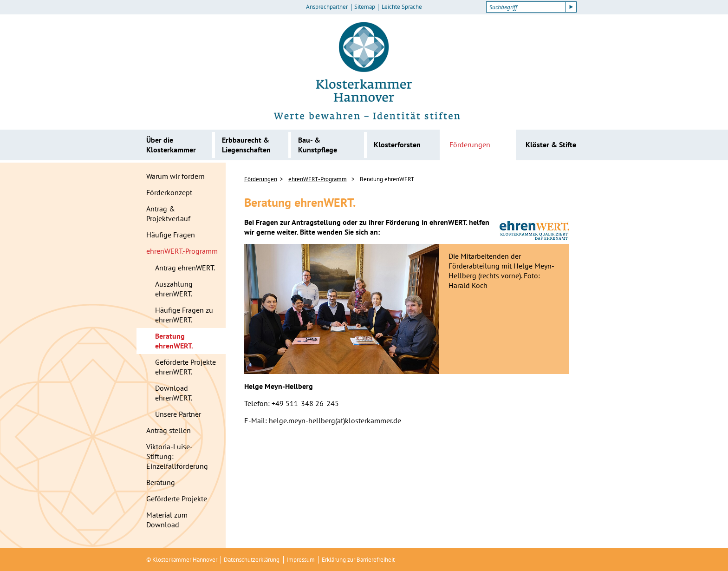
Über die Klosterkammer (171, 145)
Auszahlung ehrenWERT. (174, 289)
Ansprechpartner (327, 7)
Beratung (161, 482)
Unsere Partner (178, 414)
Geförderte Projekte (177, 499)
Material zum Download (167, 520)
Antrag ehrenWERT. (185, 268)
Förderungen (470, 144)
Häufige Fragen (171, 235)
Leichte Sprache (402, 7)
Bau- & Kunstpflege (318, 145)
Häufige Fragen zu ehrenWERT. (184, 315)
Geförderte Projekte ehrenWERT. (185, 367)
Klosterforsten (397, 144)
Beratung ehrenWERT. (174, 341)
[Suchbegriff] (526, 7)
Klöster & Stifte (551, 144)
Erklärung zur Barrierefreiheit (358, 560)
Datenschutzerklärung (252, 560)
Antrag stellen (169, 430)
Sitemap (365, 7)
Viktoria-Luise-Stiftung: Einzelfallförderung (177, 456)
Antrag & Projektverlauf (168, 213)
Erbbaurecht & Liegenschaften (246, 145)
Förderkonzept (169, 192)
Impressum (301, 560)
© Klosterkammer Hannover (182, 560)
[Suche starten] (571, 7)
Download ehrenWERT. (174, 393)
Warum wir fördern (175, 176)
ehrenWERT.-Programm (182, 251)
